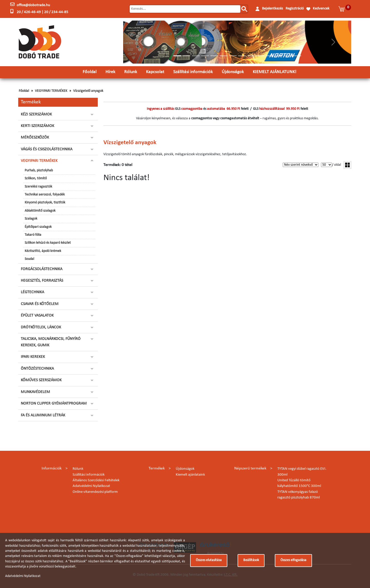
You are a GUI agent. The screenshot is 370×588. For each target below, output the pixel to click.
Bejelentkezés (272, 9)
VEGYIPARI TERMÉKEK (51, 91)
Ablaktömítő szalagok (40, 211)
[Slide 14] (297, 56)
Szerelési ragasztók (38, 187)
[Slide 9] (251, 56)
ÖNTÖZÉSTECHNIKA (37, 369)
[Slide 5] (214, 56)
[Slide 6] (223, 56)
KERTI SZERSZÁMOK (37, 126)
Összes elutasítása (209, 560)
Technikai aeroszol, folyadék (45, 195)
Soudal (29, 259)
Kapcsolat (155, 72)
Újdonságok (233, 72)
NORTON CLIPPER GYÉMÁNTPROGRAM (54, 404)
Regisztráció (295, 9)
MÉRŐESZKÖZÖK (35, 138)
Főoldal (90, 72)
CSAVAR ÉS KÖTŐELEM (40, 304)
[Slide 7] (233, 56)
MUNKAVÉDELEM (35, 392)
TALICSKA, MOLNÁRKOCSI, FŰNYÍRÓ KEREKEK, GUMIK (51, 342)
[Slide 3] (196, 56)
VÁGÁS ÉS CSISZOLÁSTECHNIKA (47, 149)
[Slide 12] (279, 56)
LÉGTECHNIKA (32, 292)
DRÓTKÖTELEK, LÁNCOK (41, 327)
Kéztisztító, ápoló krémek (43, 251)
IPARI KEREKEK (33, 357)
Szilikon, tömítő (36, 178)
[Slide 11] (270, 56)
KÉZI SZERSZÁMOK (36, 114)
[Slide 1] (177, 56)
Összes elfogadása (293, 560)
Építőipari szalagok (38, 227)
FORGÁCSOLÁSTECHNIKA (42, 269)
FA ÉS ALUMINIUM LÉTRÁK (43, 415)
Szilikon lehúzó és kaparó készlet (48, 243)
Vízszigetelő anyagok (88, 91)
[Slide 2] (187, 56)
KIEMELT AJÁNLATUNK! (275, 72)
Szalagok (31, 219)
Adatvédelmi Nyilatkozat (91, 486)
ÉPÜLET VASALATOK (37, 316)
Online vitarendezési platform (95, 492)
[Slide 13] (288, 56)
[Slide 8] (242, 56)
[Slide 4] (205, 56)
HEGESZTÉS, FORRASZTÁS (42, 281)
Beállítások (251, 560)
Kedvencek (321, 9)
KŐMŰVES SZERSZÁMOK (41, 380)
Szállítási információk (193, 72)
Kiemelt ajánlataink (190, 475)
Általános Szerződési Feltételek (96, 480)
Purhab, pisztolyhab (39, 170)
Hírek (110, 72)
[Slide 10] (260, 56)
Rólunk (131, 72)
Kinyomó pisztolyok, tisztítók (45, 203)
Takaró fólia (33, 235)
